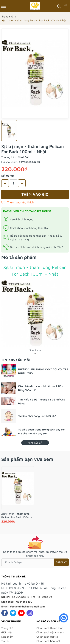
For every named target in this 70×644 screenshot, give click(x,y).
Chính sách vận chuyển (50, 632)
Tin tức (5, 641)
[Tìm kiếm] (59, 6)
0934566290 (24, 602)
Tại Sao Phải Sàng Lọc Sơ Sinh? (37, 416)
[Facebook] (5, 613)
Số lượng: (8, 176)
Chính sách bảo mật (48, 641)
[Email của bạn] (35, 562)
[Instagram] (30, 613)
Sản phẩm (7, 637)
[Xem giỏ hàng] (66, 6)
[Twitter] (13, 613)
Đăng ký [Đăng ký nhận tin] (61, 562)
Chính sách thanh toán (50, 628)
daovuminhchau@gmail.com (27, 606)
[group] (35, 73)
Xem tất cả (35, 443)
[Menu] (4, 6)
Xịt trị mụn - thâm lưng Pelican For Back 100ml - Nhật (17, 515)
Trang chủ (7, 628)
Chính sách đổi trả (47, 637)
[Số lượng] (13, 183)
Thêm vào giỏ (35, 194)
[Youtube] (21, 613)
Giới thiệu (7, 632)
